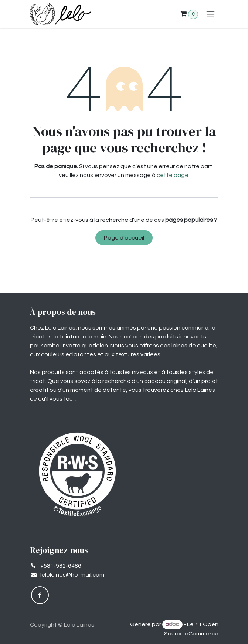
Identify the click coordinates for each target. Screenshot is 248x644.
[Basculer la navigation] (210, 14)
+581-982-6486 (61, 566)
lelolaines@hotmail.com (72, 575)
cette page (173, 175)
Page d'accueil (124, 238)
